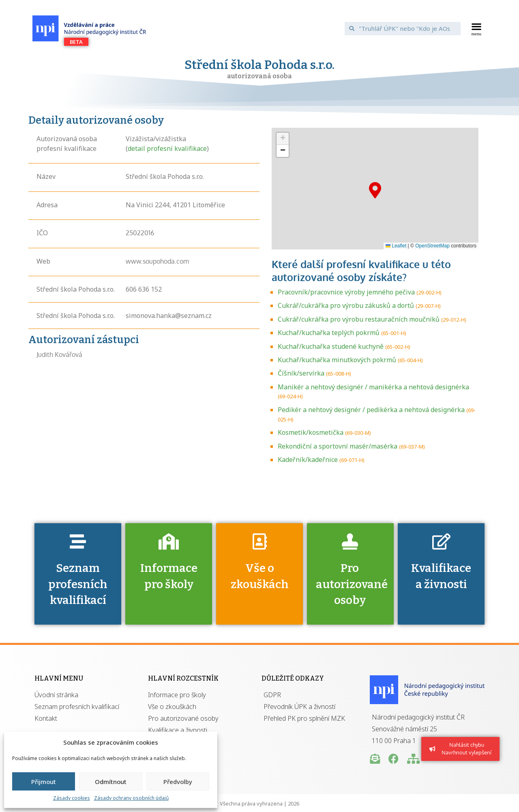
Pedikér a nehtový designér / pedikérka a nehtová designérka (371, 410)
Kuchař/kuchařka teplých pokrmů (329, 333)
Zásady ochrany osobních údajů (131, 798)
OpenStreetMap (432, 246)
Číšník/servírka (301, 373)
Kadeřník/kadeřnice (308, 460)
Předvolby (178, 782)
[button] (477, 28)
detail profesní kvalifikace (167, 148)
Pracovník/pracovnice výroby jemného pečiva (346, 292)
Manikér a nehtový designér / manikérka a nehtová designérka (373, 387)
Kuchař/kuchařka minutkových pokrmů (337, 360)
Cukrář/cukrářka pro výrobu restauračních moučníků (359, 319)
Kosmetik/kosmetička (311, 432)
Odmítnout (111, 782)
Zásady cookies (72, 798)
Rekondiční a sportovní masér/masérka (338, 446)
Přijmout (44, 782)
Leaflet (396, 246)
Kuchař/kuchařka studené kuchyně (331, 346)
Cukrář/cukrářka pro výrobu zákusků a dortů (346, 305)
